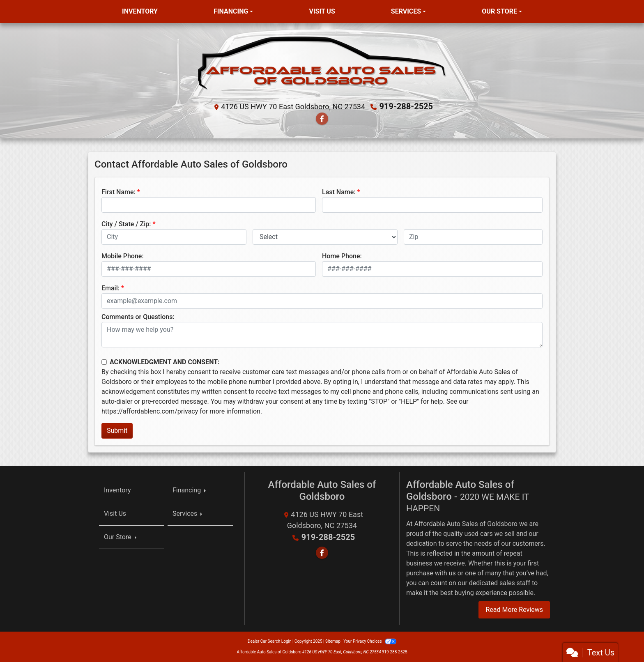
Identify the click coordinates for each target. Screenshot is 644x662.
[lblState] (325, 237)
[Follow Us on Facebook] (322, 119)
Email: (110, 288)
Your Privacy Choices (370, 641)
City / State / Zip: (126, 224)
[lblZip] (473, 237)
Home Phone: (342, 256)
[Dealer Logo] (322, 64)
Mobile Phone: (123, 256)
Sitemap (333, 641)
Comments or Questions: (138, 317)
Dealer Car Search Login (270, 641)
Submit (117, 431)
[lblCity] (174, 237)
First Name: (118, 192)
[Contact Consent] (104, 362)
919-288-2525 (406, 106)
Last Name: (339, 192)
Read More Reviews (514, 610)
